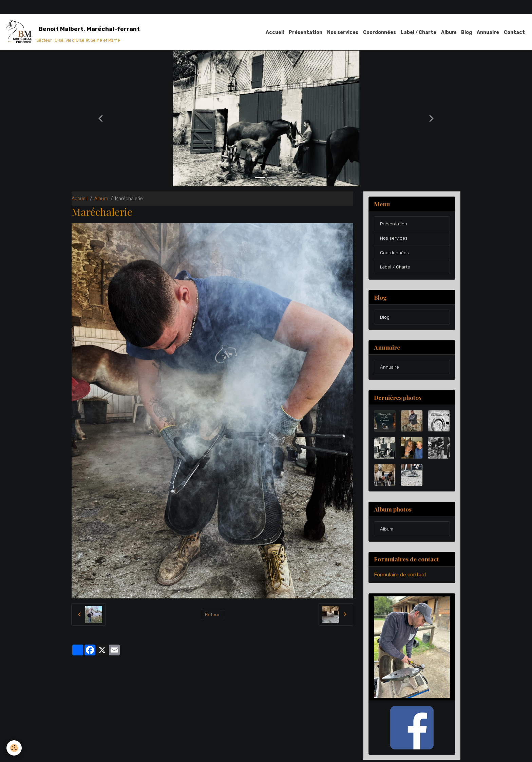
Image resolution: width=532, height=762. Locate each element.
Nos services (343, 32)
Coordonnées (379, 32)
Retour (212, 615)
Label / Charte (419, 32)
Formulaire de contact (400, 577)
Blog (467, 32)
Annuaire (488, 32)
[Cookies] (14, 748)
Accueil (275, 32)
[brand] (74, 33)
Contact (514, 32)
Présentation (306, 32)
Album (449, 32)
